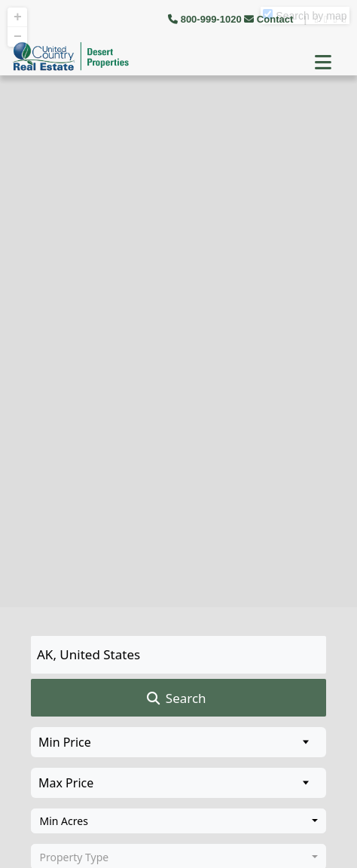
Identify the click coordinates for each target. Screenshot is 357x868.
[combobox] (178, 821)
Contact (270, 19)
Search (175, 698)
